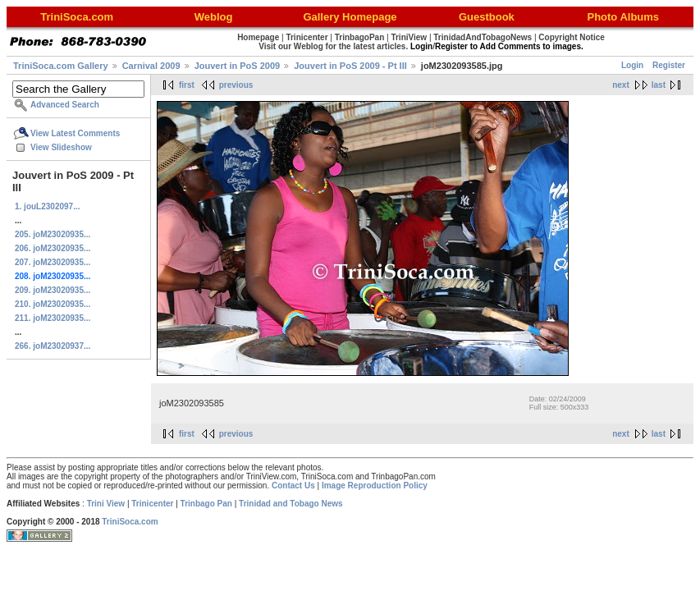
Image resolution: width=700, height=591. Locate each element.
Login (632, 65)
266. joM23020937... (53, 346)
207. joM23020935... (53, 262)
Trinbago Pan (206, 504)
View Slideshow (61, 147)
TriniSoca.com (130, 522)
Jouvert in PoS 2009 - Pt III (350, 66)
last (659, 85)
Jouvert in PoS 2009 (238, 66)
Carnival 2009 (151, 66)
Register (669, 65)
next (621, 85)
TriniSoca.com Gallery (61, 66)
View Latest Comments (75, 133)
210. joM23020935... (53, 304)
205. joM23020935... (53, 234)
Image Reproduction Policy (375, 486)
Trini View (106, 504)
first (187, 85)
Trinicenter (152, 504)
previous (236, 85)
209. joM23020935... (53, 290)
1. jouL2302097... (48, 206)
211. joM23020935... (53, 318)
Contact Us (293, 486)
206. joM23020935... (53, 248)
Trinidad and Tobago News (291, 504)
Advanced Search (65, 105)
